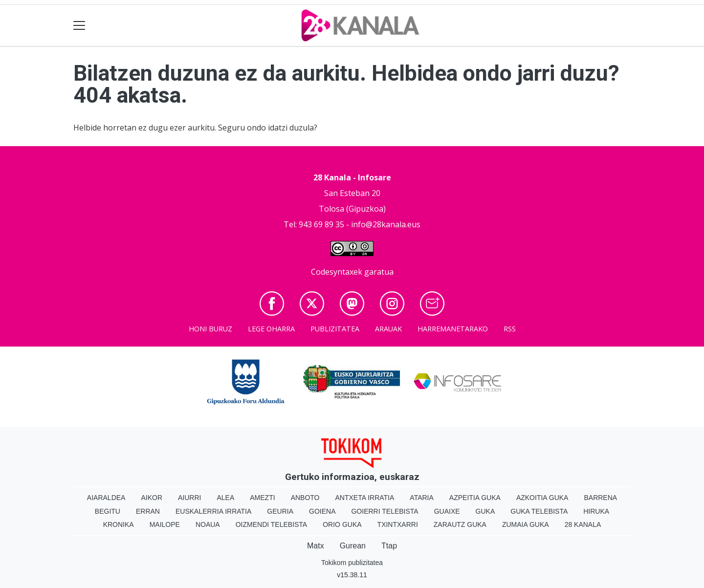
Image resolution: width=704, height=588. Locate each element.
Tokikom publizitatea (352, 563)
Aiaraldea (106, 498)
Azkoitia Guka (542, 498)
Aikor (152, 498)
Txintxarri (398, 524)
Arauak (388, 329)
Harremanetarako (453, 329)
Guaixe (447, 511)
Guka (485, 511)
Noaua (208, 524)
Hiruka (596, 511)
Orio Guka (342, 524)
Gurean (353, 546)
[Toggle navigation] (79, 26)
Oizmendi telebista (272, 524)
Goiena (322, 511)
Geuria (280, 511)
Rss (510, 329)
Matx (316, 546)
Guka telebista (539, 511)
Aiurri (189, 498)
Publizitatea (335, 329)
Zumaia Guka (526, 524)
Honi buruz (210, 329)
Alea (225, 498)
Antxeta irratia (365, 498)
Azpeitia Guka (475, 498)
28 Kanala (583, 524)
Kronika (119, 524)
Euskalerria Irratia (213, 511)
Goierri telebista (385, 511)
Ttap (389, 546)
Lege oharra (271, 329)
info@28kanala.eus (386, 224)
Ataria (422, 498)
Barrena (600, 498)
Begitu (108, 511)
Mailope (165, 524)
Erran (148, 511)
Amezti (262, 498)
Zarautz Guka (460, 524)
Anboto (305, 498)
